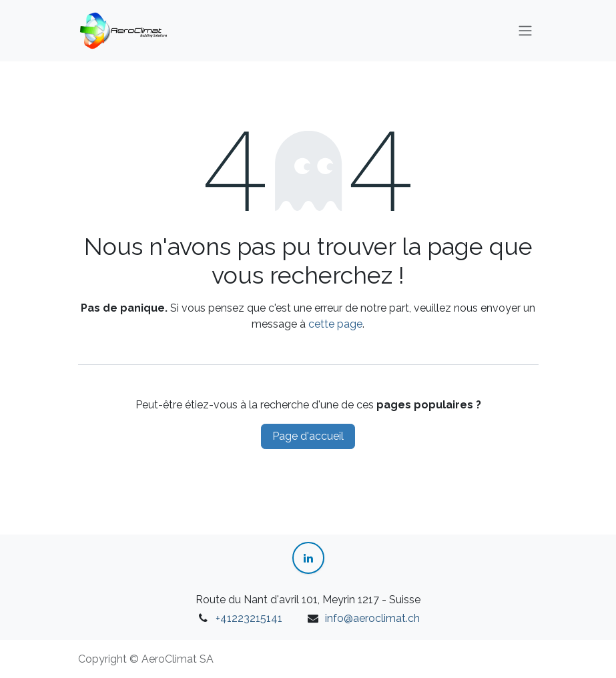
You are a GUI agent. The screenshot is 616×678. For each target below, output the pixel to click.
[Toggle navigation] (525, 31)
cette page (335, 324)
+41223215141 (249, 618)
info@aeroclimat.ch (372, 618)
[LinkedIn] (308, 558)
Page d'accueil (308, 436)
